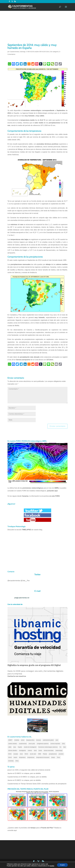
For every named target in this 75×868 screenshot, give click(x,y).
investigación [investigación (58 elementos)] (22, 751)
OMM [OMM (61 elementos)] (40, 754)
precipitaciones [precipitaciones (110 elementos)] (53, 754)
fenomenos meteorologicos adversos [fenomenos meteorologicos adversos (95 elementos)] (48, 747)
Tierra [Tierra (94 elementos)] (58, 757)
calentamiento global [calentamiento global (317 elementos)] (48, 740)
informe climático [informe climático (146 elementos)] (13, 751)
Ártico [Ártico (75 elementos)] (17, 761)
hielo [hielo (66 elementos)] (65, 747)
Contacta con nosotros (17, 676)
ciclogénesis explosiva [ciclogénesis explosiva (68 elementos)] (43, 744)
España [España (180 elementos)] (20, 747)
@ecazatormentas (14, 581)
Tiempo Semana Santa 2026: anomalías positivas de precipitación (44, 784)
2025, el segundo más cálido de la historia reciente (33, 770)
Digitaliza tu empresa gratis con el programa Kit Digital (34, 665)
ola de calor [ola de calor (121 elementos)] (33, 754)
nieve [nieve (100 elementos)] (21, 754)
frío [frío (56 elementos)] (60, 747)
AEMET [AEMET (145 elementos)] (10, 740)
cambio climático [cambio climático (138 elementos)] (13, 744)
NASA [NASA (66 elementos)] (10, 754)
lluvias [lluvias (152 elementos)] (40, 751)
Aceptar (62, 865)
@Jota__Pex (25, 581)
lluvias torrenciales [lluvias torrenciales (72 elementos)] (49, 751)
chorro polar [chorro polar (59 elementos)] (32, 744)
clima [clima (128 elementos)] (63, 744)
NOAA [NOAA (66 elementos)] (26, 754)
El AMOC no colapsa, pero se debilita (28, 773)
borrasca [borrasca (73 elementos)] (39, 740)
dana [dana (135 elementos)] (15, 747)
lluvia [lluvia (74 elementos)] (35, 751)
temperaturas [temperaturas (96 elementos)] (31, 757)
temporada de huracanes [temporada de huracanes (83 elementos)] (43, 757)
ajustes (52, 866)
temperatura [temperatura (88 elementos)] (22, 757)
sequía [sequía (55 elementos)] (15, 757)
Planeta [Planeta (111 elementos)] (45, 754)
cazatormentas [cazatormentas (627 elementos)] (23, 744)
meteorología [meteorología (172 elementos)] (59, 751)
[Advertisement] (37, 28)
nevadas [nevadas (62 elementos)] (16, 754)
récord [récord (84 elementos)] (10, 757)
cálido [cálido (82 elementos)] (10, 747)
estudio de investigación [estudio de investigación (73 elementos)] (30, 747)
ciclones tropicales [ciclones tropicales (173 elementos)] (55, 744)
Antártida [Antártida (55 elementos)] (17, 740)
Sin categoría (54, 52)
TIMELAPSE (26, 530)
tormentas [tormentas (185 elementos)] (11, 761)
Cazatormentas (15, 52)
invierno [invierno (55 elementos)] (30, 751)
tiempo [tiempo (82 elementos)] (53, 757)
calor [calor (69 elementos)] (57, 740)
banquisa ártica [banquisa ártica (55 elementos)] (30, 740)
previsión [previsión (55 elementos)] (61, 754)
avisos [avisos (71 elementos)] (23, 740)
